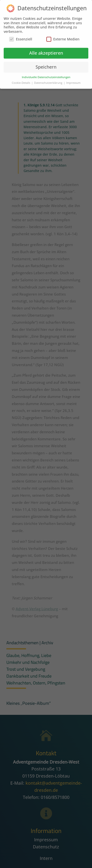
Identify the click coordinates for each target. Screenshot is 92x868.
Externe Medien (63, 37)
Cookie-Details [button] (21, 80)
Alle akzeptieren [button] (46, 50)
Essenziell (21, 37)
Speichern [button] (46, 64)
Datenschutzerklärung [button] (49, 80)
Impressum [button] (73, 80)
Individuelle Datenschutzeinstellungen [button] (46, 75)
